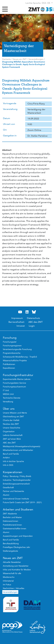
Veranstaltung (10, 109)
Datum (7, 118)
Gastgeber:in (10, 136)
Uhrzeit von (9, 124)
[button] (50, 3)
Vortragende (10, 103)
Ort (5, 130)
